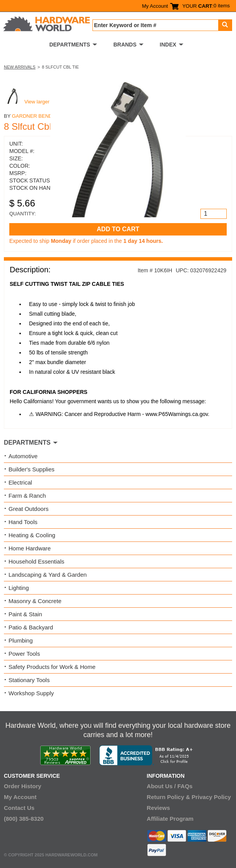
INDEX (168, 45)
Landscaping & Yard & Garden (48, 575)
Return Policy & (168, 797)
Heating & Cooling (32, 535)
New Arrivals (20, 67)
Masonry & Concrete (35, 601)
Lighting (19, 588)
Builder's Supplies (32, 469)
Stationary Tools (29, 680)
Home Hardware (30, 548)
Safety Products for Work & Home (52, 667)
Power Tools (24, 654)
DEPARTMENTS (70, 45)
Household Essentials (36, 561)
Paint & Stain (25, 614)
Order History (23, 786)
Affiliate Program (170, 819)
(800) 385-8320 (24, 819)
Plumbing (21, 640)
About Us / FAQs (169, 786)
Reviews (158, 808)
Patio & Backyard (31, 627)
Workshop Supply (31, 693)
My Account (155, 6)
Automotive (23, 456)
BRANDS (125, 45)
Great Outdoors (28, 509)
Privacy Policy (211, 797)
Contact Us (19, 808)
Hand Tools (23, 522)
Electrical (20, 482)
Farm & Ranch (27, 496)
